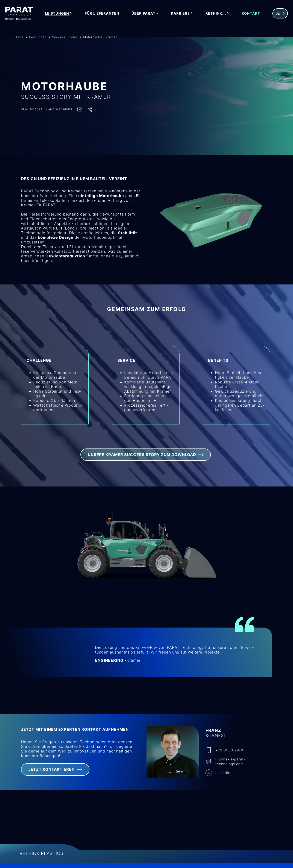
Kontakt (251, 13)
